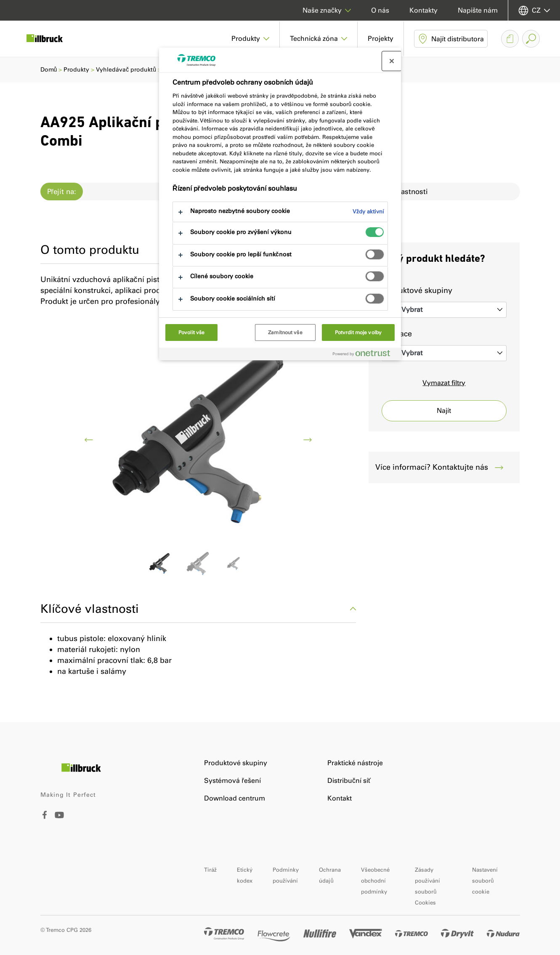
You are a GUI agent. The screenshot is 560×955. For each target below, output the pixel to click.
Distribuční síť (349, 781)
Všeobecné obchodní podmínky (375, 881)
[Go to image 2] (236, 564)
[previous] (89, 440)
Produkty (76, 70)
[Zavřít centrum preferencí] (392, 61)
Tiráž (210, 870)
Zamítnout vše (285, 333)
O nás (380, 10)
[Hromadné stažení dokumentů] (510, 39)
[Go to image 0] (159, 564)
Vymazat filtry (444, 383)
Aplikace (397, 334)
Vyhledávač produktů (126, 70)
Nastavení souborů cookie (485, 881)
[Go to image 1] (198, 564)
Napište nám (478, 10)
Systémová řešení (232, 781)
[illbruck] (50, 39)
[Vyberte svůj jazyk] (534, 10)
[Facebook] (45, 817)
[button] (251, 39)
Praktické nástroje (355, 763)
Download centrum (235, 798)
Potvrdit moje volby (358, 333)
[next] (308, 440)
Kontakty (423, 10)
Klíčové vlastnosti (198, 609)
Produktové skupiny (417, 290)
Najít (444, 411)
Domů (49, 70)
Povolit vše (191, 333)
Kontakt (340, 798)
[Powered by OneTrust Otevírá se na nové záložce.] (365, 355)
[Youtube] (59, 821)
